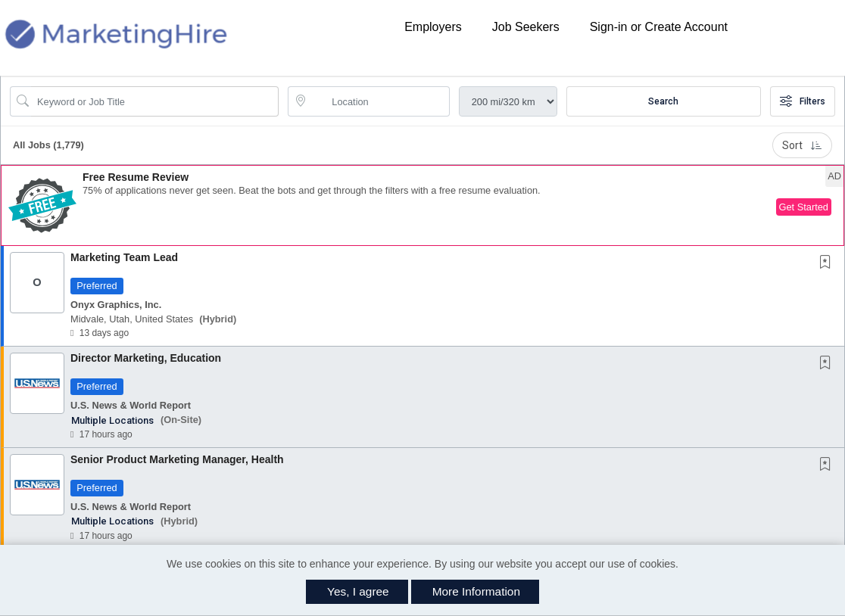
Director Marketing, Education (146, 358)
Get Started (804, 207)
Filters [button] (803, 101)
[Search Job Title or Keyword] (155, 101)
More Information (476, 591)
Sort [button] (802, 145)
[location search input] (379, 101)
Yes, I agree (358, 591)
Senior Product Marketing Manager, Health (177, 459)
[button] (422, 205)
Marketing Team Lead (124, 257)
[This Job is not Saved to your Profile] (828, 263)
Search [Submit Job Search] (663, 101)
